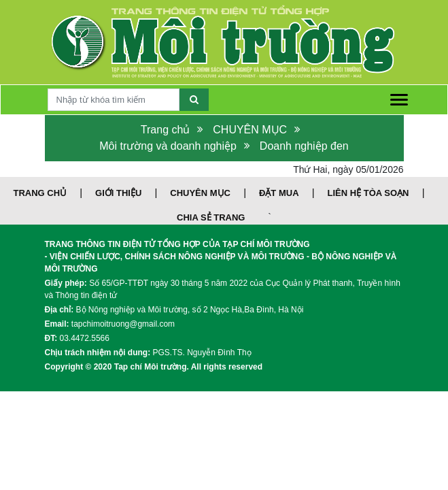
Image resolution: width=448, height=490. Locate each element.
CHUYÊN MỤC (250, 130)
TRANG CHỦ (40, 193)
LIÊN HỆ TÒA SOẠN (368, 193)
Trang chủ (166, 130)
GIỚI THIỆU (118, 193)
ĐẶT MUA (279, 193)
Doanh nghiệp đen (304, 146)
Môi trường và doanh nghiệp (168, 146)
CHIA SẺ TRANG (211, 217)
